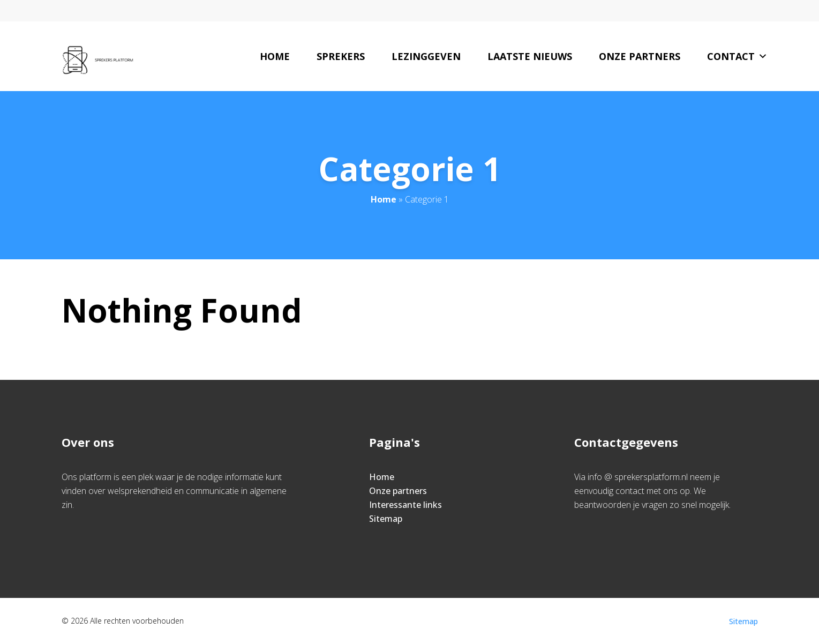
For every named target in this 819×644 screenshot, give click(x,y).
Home (275, 56)
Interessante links (405, 505)
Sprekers (341, 56)
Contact (737, 56)
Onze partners (640, 56)
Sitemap (386, 519)
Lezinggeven (426, 56)
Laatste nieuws (530, 56)
